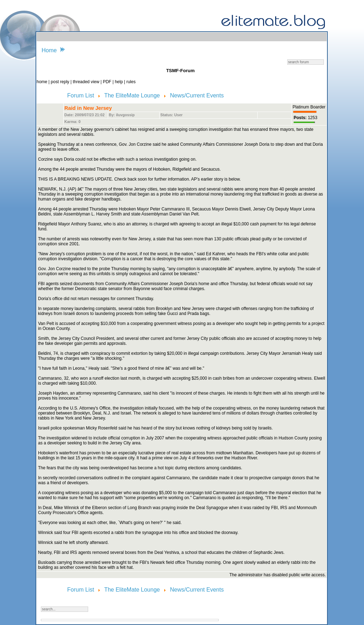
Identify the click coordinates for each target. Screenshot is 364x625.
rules (131, 82)
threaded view (86, 82)
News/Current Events (197, 95)
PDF (108, 82)
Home (49, 50)
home (42, 82)
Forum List (81, 95)
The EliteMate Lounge (133, 95)
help (119, 82)
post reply (61, 82)
